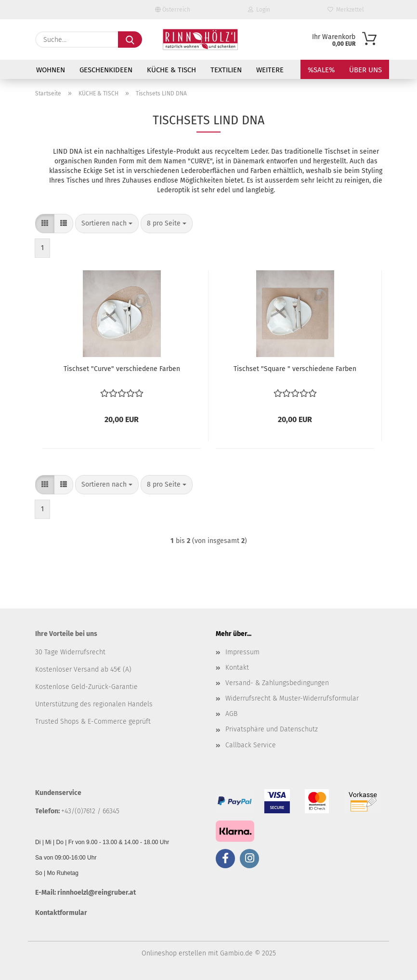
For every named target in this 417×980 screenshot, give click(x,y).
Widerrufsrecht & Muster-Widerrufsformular (292, 698)
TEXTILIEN (226, 70)
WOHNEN (51, 70)
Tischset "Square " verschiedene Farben (295, 369)
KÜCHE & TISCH (171, 70)
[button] (45, 224)
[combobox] (107, 224)
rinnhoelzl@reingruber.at (97, 893)
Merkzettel (346, 10)
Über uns (365, 70)
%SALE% (321, 70)
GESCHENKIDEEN (106, 70)
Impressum (242, 652)
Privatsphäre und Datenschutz (272, 729)
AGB (231, 714)
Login (259, 10)
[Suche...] (130, 40)
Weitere (270, 70)
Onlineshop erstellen (174, 953)
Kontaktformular (61, 913)
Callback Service (251, 745)
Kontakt (237, 668)
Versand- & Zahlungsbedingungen (277, 683)
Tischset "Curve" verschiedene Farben (122, 369)
